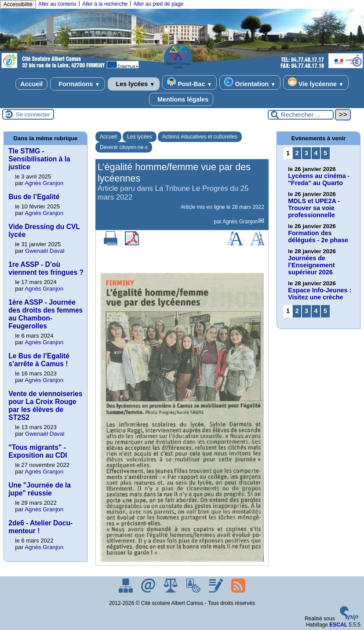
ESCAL (338, 625)
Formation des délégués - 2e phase (318, 237)
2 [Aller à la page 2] (297, 153)
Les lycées (134, 84)
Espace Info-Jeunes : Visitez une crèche (320, 294)
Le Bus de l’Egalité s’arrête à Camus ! (39, 360)
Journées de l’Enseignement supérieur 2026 (311, 265)
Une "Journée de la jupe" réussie (40, 489)
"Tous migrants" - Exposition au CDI (38, 451)
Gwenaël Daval (45, 251)
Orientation (250, 82)
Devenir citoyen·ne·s (124, 147)
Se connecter (33, 115)
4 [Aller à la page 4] (316, 153)
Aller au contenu (57, 4)
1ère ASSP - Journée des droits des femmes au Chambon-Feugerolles (45, 314)
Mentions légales (181, 99)
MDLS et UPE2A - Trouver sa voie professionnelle (314, 208)
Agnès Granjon (240, 222)
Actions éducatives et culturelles (200, 137)
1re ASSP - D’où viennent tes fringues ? (46, 268)
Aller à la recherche (105, 4)
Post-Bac (189, 82)
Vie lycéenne (316, 82)
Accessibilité (18, 4)
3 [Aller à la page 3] (306, 153)
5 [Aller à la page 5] (325, 153)
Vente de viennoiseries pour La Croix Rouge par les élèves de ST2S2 (45, 406)
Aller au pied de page (158, 4)
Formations (77, 84)
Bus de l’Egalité (34, 197)
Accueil (31, 84)
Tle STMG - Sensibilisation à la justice (39, 159)
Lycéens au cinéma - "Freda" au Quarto (319, 179)
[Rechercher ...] (301, 115)
